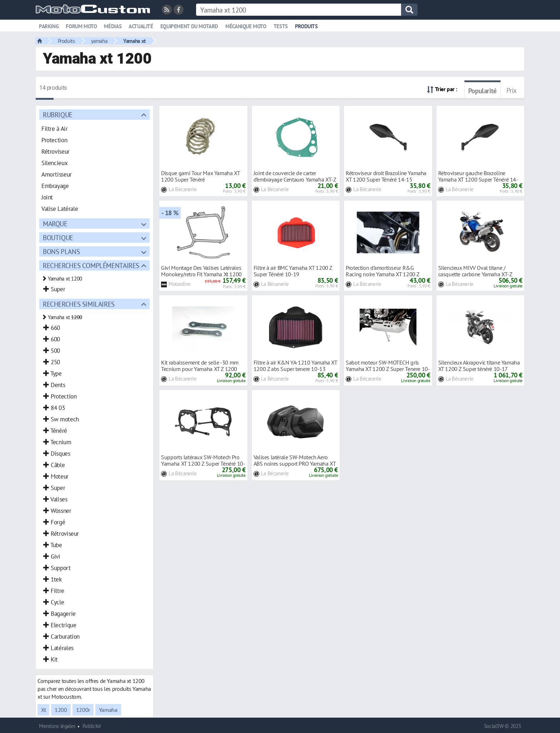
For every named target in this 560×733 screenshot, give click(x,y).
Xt (43, 710)
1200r (83, 710)
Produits (306, 26)
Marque (55, 224)
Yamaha (108, 710)
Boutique (58, 237)
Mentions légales (57, 726)
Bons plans (61, 251)
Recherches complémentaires (91, 265)
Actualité (141, 26)
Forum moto (81, 26)
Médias (113, 26)
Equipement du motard (189, 26)
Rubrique (58, 115)
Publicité (92, 726)
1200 (61, 710)
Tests (281, 26)
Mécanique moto (246, 26)
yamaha (99, 41)
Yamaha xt (134, 41)
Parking (49, 26)
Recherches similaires (79, 304)
